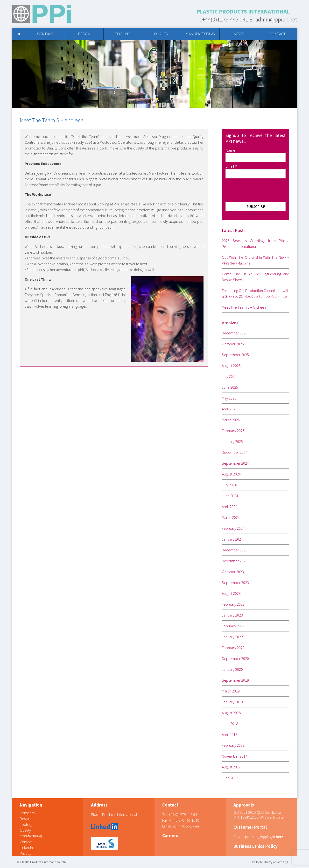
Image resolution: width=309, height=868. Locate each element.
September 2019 (235, 680)
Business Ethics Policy (256, 846)
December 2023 (235, 550)
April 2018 (230, 734)
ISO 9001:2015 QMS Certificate (257, 812)
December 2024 (235, 452)
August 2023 (231, 593)
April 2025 (230, 409)
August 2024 (231, 474)
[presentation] (249, 188)
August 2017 (231, 767)
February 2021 (233, 648)
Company (46, 34)
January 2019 (232, 702)
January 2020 (232, 669)
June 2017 (230, 778)
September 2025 (235, 355)
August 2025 (231, 366)
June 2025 (230, 387)
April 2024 (230, 507)
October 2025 (233, 344)
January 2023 (232, 615)
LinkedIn (26, 848)
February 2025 (233, 431)
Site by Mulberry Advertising (269, 862)
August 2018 (231, 713)
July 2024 (229, 485)
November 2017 (235, 756)
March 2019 (231, 691)
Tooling (123, 34)
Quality (161, 34)
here (280, 837)
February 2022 (233, 626)
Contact (278, 34)
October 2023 (233, 572)
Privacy (25, 853)
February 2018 (233, 745)
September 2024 (235, 463)
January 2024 (232, 539)
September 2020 (235, 658)
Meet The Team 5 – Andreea (244, 307)
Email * (231, 166)
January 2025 (232, 441)
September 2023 (235, 583)
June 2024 (230, 496)
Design (84, 34)
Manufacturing (200, 34)
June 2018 (230, 724)
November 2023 (235, 561)
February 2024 (233, 528)
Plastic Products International (114, 814)
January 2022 (232, 637)
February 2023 (233, 604)
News (239, 34)
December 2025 (235, 333)
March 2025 (231, 420)
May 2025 (229, 398)
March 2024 (231, 517)
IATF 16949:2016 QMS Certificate (259, 817)
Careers (170, 836)
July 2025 (229, 376)
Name (230, 150)
